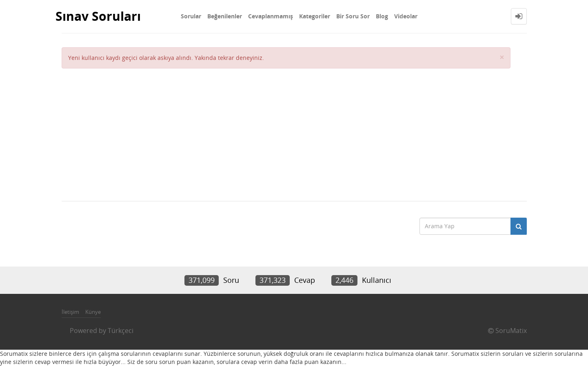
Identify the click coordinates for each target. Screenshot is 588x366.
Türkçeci (121, 331)
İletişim (70, 312)
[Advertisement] (286, 130)
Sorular (191, 16)
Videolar (406, 16)
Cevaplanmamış (271, 16)
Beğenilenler (225, 16)
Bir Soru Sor (353, 16)
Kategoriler (315, 16)
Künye (93, 312)
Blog (382, 16)
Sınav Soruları (98, 16)
